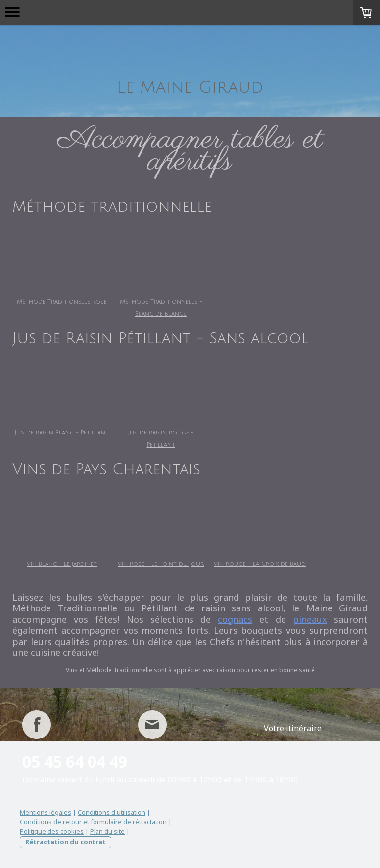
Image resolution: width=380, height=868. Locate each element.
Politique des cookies (52, 831)
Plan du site (107, 831)
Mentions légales (46, 812)
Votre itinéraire (293, 728)
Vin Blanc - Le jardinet (62, 564)
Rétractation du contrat (66, 842)
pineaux (310, 619)
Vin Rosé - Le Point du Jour (183, 564)
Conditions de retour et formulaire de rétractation (93, 822)
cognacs (235, 619)
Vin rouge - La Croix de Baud (304, 564)
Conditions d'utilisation (112, 812)
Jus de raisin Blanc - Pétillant (62, 433)
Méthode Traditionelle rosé (62, 302)
